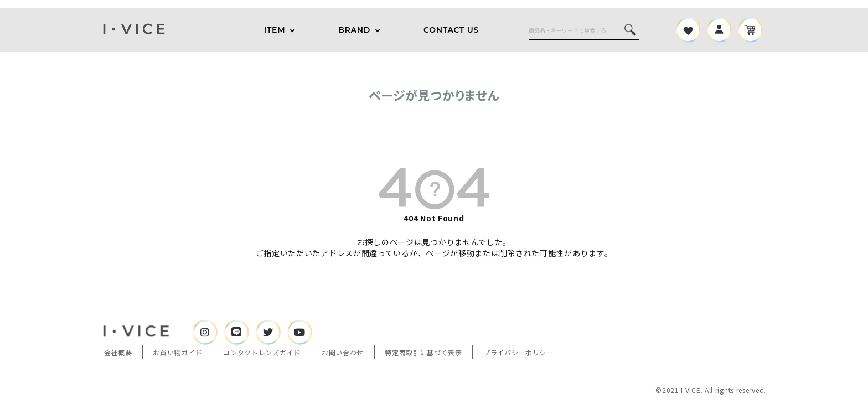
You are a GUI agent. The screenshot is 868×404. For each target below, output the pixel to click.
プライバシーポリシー (518, 352)
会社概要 (118, 352)
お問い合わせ (343, 352)
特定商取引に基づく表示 (423, 352)
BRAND (354, 30)
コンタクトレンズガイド (262, 352)
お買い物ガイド (177, 352)
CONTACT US (451, 30)
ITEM (275, 30)
